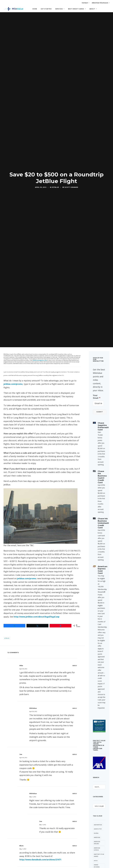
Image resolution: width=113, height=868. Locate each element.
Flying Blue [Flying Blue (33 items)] (98, 830)
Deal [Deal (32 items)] (95, 818)
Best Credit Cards (77, 9)
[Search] (108, 10)
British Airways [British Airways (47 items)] (99, 790)
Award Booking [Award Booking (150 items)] (97, 777)
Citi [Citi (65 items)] (102, 803)
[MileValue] (13, 9)
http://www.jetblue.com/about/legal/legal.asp (37, 528)
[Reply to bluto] (75, 757)
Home (35, 9)
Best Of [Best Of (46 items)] (96, 786)
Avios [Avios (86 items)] (96, 771)
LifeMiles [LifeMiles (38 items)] (97, 862)
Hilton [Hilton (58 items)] (96, 858)
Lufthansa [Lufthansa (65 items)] (97, 866)
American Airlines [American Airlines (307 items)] (97, 754)
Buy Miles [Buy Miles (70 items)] (97, 795)
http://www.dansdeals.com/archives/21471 (40, 770)
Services (60, 9)
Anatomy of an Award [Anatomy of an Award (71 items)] (99, 766)
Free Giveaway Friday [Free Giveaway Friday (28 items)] (99, 848)
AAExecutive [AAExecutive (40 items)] (98, 740)
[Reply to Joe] (75, 665)
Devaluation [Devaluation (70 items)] (98, 822)
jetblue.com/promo (13, 295)
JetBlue (55, 143)
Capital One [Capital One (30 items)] (98, 799)
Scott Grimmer (71, 143)
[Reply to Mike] (75, 577)
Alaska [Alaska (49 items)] (96, 744)
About (93, 9)
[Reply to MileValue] (75, 619)
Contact (85, 3)
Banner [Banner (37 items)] (96, 782)
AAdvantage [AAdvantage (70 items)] (98, 736)
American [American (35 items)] (97, 748)
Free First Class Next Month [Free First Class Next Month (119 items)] (97, 837)
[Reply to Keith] (75, 816)
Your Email (97, 308)
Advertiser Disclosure (101, 3)
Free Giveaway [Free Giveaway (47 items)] (99, 843)
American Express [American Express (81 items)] (97, 760)
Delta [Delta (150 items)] (102, 818)
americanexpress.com (40, 271)
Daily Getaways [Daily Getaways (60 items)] (97, 813)
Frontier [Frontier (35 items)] (97, 854)
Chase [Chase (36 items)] (96, 803)
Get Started (46, 9)
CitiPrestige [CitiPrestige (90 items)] (98, 807)
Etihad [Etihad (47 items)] (96, 826)
